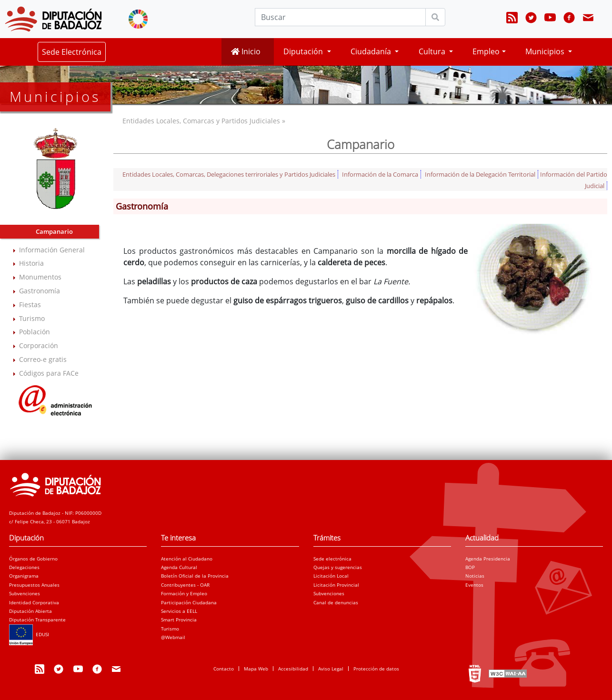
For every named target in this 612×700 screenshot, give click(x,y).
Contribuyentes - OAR (185, 585)
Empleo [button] (486, 51)
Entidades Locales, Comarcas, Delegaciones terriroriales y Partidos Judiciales (229, 174)
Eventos (474, 585)
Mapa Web (256, 669)
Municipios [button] (546, 51)
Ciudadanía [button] (372, 51)
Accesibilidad (293, 669)
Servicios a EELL (179, 611)
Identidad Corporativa (34, 602)
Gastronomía (40, 291)
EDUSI (29, 634)
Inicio (246, 51)
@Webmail (173, 637)
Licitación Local (331, 576)
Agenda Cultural (179, 567)
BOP (470, 567)
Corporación (39, 345)
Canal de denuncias (336, 602)
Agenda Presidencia (488, 559)
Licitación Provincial (336, 585)
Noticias (475, 576)
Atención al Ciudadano (187, 559)
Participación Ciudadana (189, 602)
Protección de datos (376, 669)
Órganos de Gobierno (33, 559)
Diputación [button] (304, 51)
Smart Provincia (179, 620)
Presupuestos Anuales (34, 585)
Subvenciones (25, 593)
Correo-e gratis (43, 359)
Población (35, 332)
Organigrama (24, 576)
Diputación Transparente (37, 620)
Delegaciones (24, 567)
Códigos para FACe (49, 373)
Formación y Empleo (184, 593)
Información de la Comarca (380, 174)
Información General (52, 250)
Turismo (32, 318)
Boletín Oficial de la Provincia (195, 576)
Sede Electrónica (72, 52)
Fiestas (30, 305)
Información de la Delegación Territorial (480, 174)
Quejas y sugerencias (338, 567)
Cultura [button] (433, 51)
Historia (31, 263)
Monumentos (40, 277)
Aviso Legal (331, 669)
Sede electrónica (332, 559)
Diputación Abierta (30, 611)
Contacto (224, 669)
